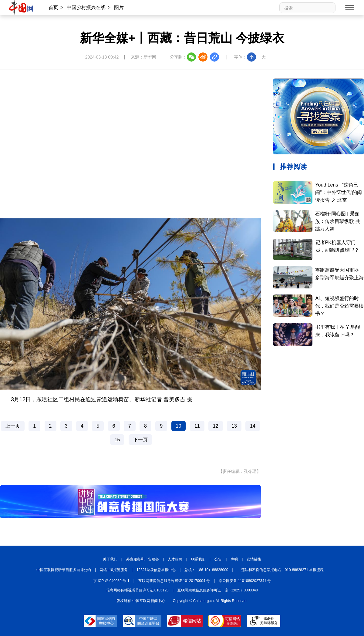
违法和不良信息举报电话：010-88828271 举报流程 (283, 570)
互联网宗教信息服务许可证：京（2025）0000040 (218, 590)
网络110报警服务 (114, 570)
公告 (218, 559)
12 (216, 426)
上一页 (13, 426)
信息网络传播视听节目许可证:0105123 (137, 590)
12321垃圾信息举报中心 (156, 570)
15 (117, 440)
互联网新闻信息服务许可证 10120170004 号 (174, 581)
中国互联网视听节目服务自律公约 (64, 570)
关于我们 (110, 559)
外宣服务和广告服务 (143, 559)
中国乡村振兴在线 (86, 7)
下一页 (140, 440)
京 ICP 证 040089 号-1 (111, 581)
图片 (119, 7)
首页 (53, 7)
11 (197, 426)
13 (234, 426)
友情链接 (254, 559)
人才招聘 (175, 559)
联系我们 (198, 559)
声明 (234, 559)
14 (253, 426)
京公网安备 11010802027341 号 (245, 581)
